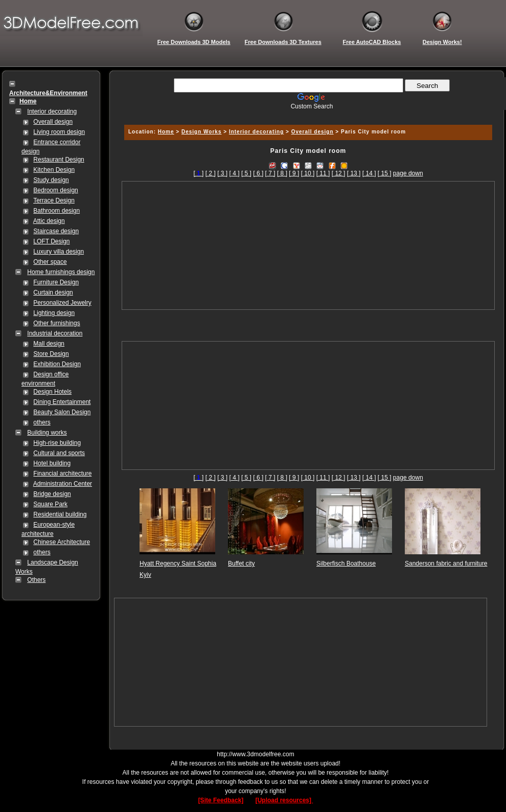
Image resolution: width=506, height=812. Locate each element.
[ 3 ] (222, 173)
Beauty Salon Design (62, 412)
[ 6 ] (258, 173)
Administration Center (63, 484)
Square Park (50, 504)
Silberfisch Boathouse (346, 563)
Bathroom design (56, 211)
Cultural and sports (59, 453)
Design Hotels (52, 392)
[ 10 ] (308, 173)
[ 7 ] (270, 173)
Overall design (53, 122)
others (42, 422)
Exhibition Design (57, 364)
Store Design (51, 354)
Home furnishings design (61, 272)
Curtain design (53, 292)
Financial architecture (62, 473)
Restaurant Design (59, 160)
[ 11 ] (323, 173)
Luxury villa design (59, 252)
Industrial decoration (55, 333)
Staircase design (56, 231)
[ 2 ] (211, 173)
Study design (51, 180)
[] (198, 173)
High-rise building (57, 443)
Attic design (49, 221)
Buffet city (241, 563)
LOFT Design (51, 241)
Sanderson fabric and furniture (446, 563)
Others (36, 580)
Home (166, 132)
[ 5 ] (246, 173)
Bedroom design (55, 190)
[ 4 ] (235, 173)
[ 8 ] (282, 173)
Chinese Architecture (62, 542)
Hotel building (52, 463)
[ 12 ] (339, 173)
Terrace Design (54, 200)
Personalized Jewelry (62, 303)
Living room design (59, 132)
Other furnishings (56, 323)
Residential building (60, 514)
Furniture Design (56, 282)
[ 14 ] (369, 173)
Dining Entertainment (62, 402)
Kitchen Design (54, 170)
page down (408, 173)
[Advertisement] (308, 245)
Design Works (202, 132)
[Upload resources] (284, 800)
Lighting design (54, 313)
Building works (47, 433)
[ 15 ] (385, 173)
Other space (50, 262)
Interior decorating (52, 111)
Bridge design (52, 494)
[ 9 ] (294, 173)
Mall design (49, 344)
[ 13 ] (354, 173)
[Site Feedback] (221, 800)
